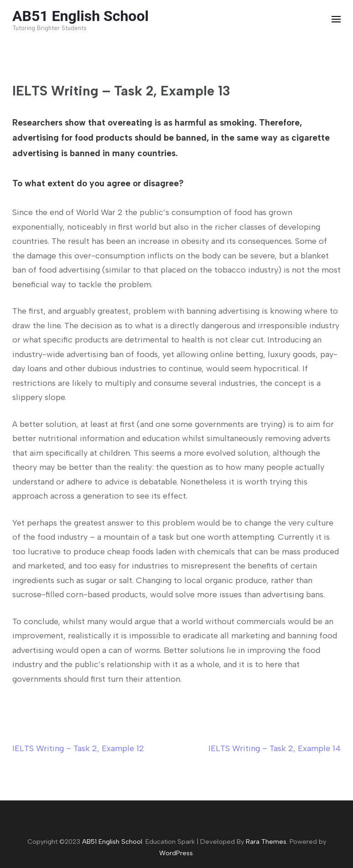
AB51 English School (80, 16)
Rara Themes (266, 842)
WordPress (176, 853)
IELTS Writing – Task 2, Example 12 (78, 748)
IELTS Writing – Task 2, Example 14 (275, 748)
